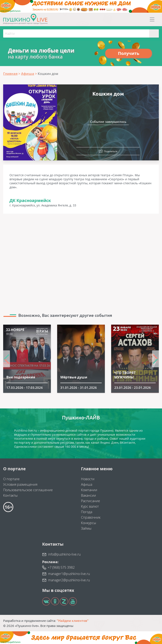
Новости (88, 479)
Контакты (10, 495)
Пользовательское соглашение (28, 490)
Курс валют (90, 506)
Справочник (91, 517)
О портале (11, 479)
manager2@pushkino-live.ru (69, 580)
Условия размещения (20, 484)
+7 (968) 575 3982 (61, 567)
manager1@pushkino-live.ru (69, 574)
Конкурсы (89, 523)
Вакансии (88, 495)
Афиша (87, 484)
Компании (89, 490)
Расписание (90, 501)
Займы (86, 528)
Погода (87, 512)
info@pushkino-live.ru (64, 554)
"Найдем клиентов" (73, 621)
